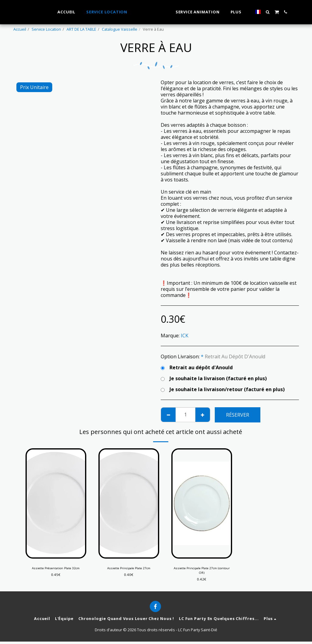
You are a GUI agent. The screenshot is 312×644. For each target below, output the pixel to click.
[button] (278, 12)
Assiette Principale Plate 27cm (129, 569)
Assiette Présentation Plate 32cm (56, 569)
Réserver (238, 415)
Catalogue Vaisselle (120, 29)
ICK (185, 336)
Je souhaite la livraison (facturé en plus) (214, 378)
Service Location (46, 29)
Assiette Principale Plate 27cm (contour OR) (202, 572)
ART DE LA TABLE (81, 29)
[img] (56, 504)
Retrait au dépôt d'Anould (197, 367)
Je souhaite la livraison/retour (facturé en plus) (223, 389)
